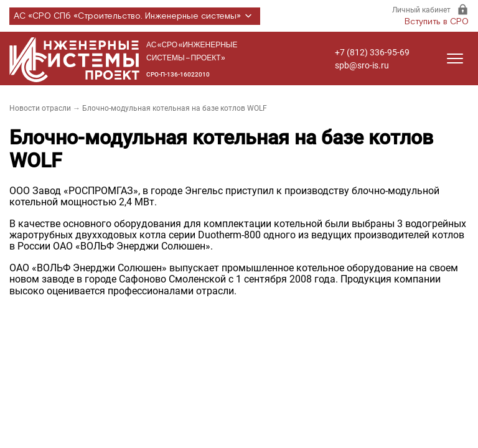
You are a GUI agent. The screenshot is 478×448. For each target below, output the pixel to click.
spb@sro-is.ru (362, 65)
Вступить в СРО (437, 22)
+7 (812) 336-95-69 (372, 52)
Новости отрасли (40, 108)
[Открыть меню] (455, 58)
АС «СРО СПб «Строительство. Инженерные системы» (135, 16)
